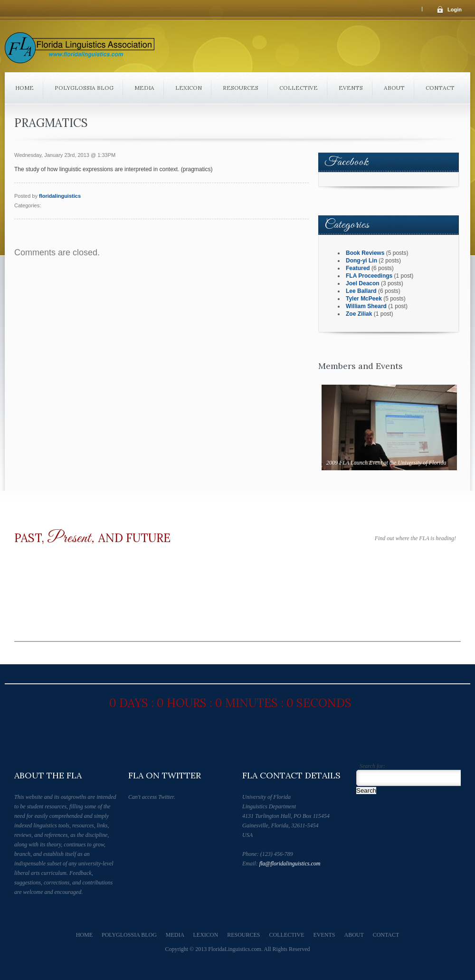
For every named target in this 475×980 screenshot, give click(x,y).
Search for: (372, 766)
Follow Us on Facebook (266, 882)
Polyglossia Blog (84, 88)
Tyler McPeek (364, 299)
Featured (358, 268)
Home (24, 88)
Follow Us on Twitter (250, 882)
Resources (241, 88)
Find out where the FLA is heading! (415, 538)
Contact (440, 88)
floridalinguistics (60, 196)
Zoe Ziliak (359, 314)
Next (399, 479)
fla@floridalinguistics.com (290, 864)
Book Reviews (365, 253)
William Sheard (366, 306)
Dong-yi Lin (361, 261)
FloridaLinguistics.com (235, 949)
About (394, 88)
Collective (299, 88)
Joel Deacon (363, 283)
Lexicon (189, 88)
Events (351, 88)
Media (144, 88)
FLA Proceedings (369, 276)
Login (455, 10)
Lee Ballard (361, 291)
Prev (380, 479)
